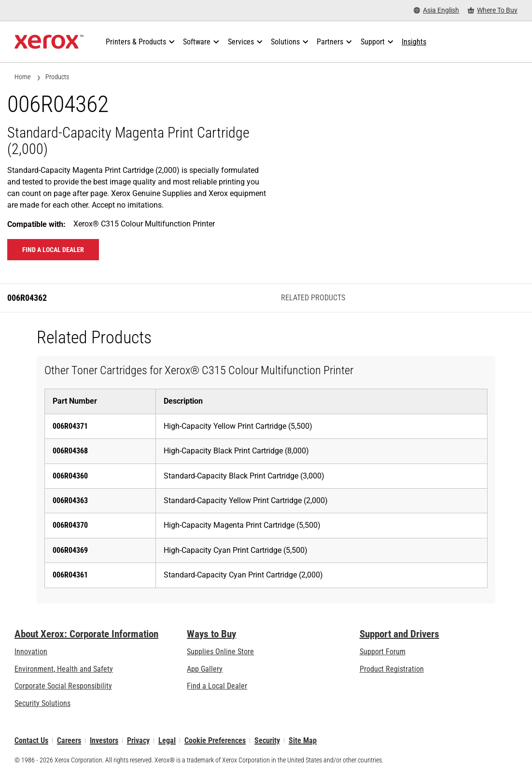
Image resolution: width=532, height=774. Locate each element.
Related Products (313, 298)
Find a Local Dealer (217, 686)
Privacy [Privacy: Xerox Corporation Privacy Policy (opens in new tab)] (138, 740)
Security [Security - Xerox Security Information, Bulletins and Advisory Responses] (267, 740)
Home (22, 77)
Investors (104, 740)
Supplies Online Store (220, 652)
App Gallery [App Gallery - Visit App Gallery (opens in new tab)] (205, 669)
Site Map (303, 740)
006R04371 (70, 426)
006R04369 (70, 550)
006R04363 (70, 500)
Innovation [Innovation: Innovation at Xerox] (31, 652)
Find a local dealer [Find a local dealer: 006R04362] (53, 250)
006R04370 (70, 525)
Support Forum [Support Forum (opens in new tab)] (383, 652)
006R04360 (70, 476)
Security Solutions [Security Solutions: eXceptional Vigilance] (42, 703)
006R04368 (70, 451)
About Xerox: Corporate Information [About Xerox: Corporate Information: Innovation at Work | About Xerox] (86, 634)
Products (57, 77)
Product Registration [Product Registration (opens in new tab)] (392, 669)
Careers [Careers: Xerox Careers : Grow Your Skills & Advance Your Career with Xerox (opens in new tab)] (69, 740)
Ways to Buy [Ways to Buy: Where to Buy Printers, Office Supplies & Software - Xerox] (211, 634)
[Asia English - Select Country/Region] (436, 10)
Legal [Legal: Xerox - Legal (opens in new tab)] (167, 740)
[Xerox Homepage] (49, 42)
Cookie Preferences (215, 740)
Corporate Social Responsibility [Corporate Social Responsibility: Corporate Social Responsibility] (63, 686)
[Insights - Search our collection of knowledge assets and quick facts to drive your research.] (414, 42)
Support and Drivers (399, 634)
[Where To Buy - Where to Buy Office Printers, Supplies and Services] (493, 10)
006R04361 (70, 575)
